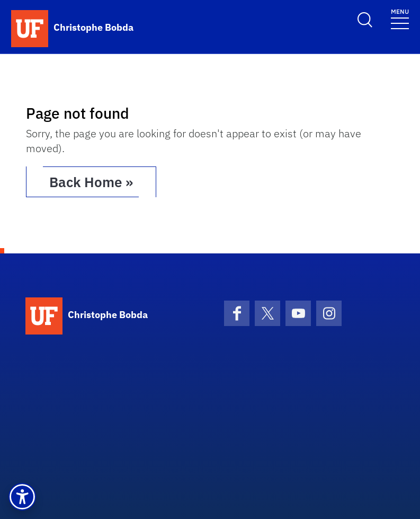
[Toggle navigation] (400, 18)
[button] (22, 497)
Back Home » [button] (91, 182)
